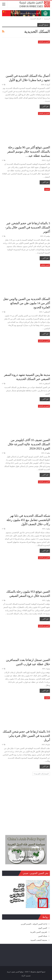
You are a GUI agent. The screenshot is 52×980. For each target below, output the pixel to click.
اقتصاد (47, 189)
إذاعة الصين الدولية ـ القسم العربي (34, 924)
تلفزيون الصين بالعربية (39, 932)
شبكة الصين (43, 936)
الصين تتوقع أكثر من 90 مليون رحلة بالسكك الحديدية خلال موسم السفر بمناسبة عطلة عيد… (29, 152)
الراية (23, 976)
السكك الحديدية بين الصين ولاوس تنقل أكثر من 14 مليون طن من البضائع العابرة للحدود (27, 303)
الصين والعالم (45, 265)
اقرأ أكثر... (45, 106)
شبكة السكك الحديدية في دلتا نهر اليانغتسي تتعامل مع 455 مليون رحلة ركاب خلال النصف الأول (28, 520)
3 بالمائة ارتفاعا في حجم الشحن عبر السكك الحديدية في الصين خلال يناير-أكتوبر (28, 227)
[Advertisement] (26, 802)
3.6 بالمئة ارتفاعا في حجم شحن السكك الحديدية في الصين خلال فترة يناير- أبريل (26, 736)
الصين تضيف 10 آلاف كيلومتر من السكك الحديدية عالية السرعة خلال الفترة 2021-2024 (29, 444)
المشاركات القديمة (41, 774)
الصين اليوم (43, 928)
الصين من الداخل (44, 42)
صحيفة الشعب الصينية (39, 940)
